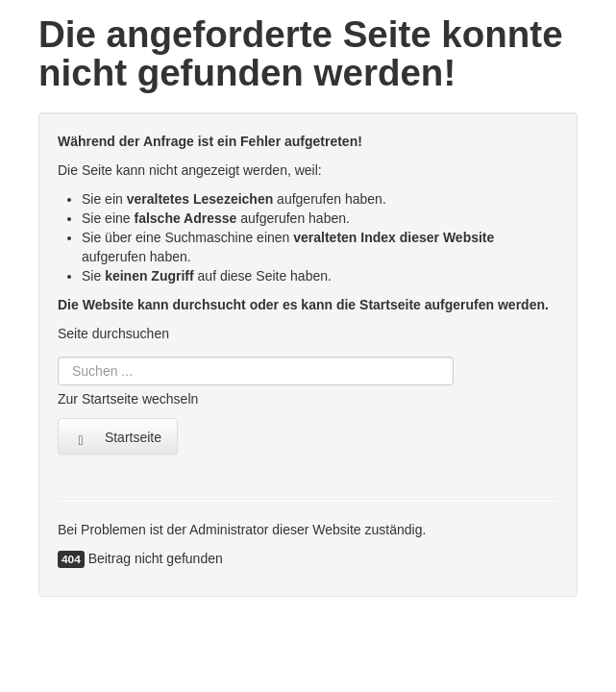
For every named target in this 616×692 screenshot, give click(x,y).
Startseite (118, 438)
